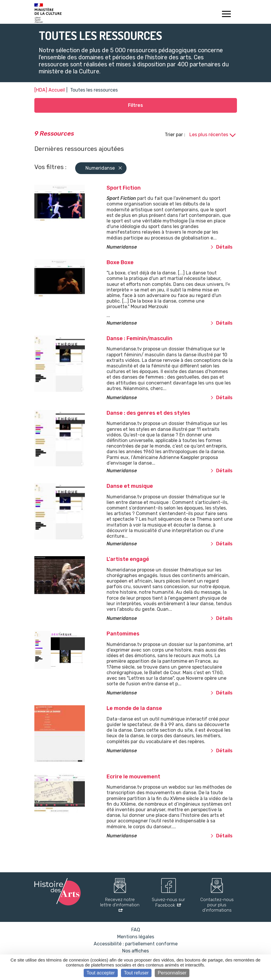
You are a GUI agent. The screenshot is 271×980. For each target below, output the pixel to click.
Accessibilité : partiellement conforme (136, 944)
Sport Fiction (124, 188)
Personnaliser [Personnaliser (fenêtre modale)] (172, 973)
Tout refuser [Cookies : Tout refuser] (136, 973)
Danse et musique (130, 486)
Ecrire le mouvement (133, 777)
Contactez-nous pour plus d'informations (217, 905)
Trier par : (176, 135)
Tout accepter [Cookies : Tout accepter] (101, 973)
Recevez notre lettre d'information (120, 902)
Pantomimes (123, 634)
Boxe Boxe (120, 262)
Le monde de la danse (134, 708)
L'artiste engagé (128, 559)
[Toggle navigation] (227, 15)
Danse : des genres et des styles (148, 413)
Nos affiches (135, 951)
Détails (221, 247)
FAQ (136, 930)
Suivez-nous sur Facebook (168, 902)
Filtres (135, 105)
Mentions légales (136, 937)
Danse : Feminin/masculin (139, 338)
